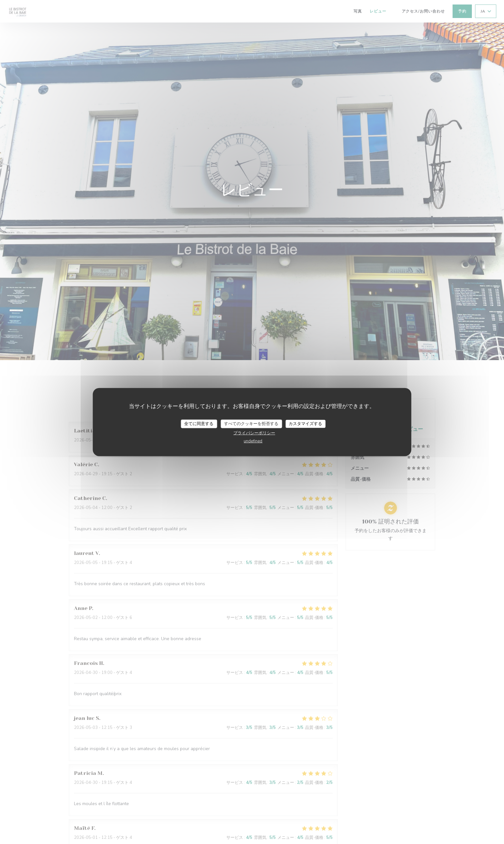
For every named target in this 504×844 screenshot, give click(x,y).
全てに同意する (199, 423)
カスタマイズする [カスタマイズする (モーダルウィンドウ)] (305, 423)
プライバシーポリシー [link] (254, 433)
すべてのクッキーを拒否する (251, 423)
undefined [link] (253, 441)
